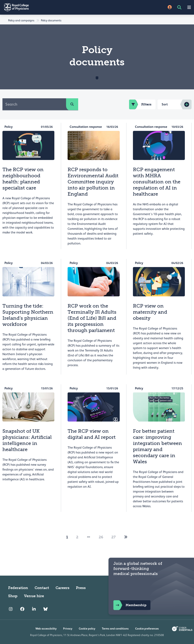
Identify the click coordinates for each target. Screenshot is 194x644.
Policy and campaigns (21, 20)
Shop (13, 596)
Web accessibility (46, 629)
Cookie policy (87, 629)
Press (81, 588)
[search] (72, 104)
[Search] (34, 104)
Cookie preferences (147, 629)
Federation (18, 588)
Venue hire (34, 596)
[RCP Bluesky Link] (45, 609)
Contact (42, 588)
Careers (62, 588)
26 (101, 537)
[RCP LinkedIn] (34, 609)
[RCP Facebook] (22, 609)
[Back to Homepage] (49, 7)
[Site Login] (170, 7)
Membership (130, 605)
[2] (126, 537)
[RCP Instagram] (11, 609)
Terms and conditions (115, 629)
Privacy (68, 629)
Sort (165, 104)
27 (113, 537)
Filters (140, 104)
